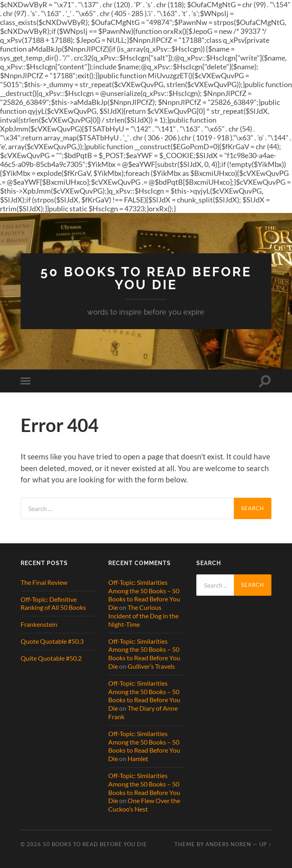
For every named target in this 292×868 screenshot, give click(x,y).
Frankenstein (39, 624)
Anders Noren (228, 844)
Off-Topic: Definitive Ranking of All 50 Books (53, 603)
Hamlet (138, 758)
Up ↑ (265, 844)
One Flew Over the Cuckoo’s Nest (144, 805)
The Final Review (44, 582)
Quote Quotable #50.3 (52, 641)
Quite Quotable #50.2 (51, 658)
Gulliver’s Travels (151, 666)
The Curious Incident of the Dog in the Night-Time (143, 616)
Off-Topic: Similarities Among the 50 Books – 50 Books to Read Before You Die (144, 595)
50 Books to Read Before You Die (146, 278)
